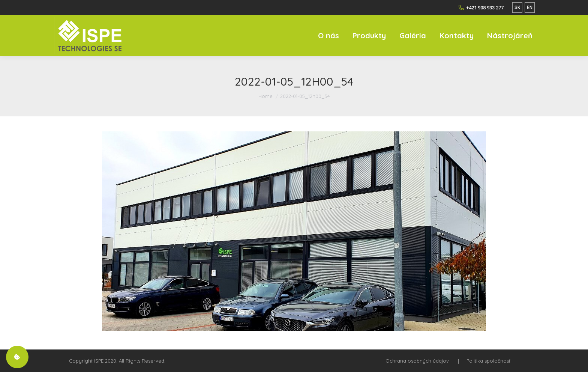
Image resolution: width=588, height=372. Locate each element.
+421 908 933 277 (481, 8)
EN (530, 8)
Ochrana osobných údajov (417, 361)
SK (517, 8)
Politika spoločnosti (489, 361)
